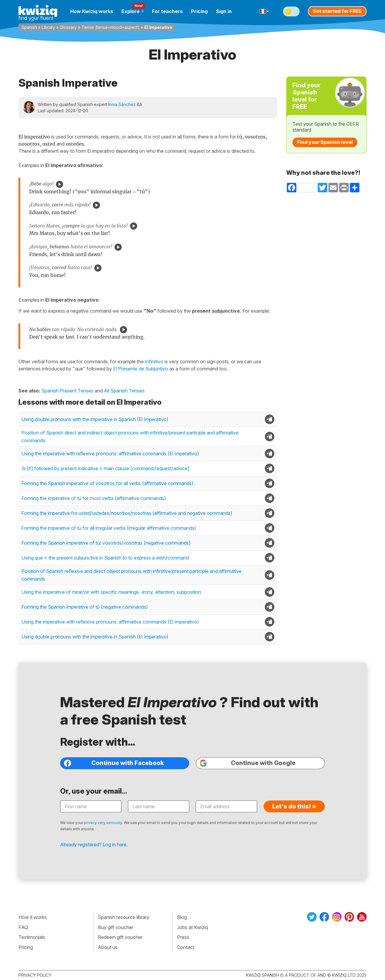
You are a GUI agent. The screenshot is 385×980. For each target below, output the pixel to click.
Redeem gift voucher (120, 937)
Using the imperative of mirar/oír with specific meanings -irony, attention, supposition (111, 592)
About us (108, 947)
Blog (182, 917)
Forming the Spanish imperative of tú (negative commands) (85, 607)
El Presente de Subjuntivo (141, 369)
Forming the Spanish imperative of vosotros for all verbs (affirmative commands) (107, 483)
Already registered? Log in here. (94, 845)
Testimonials (32, 937)
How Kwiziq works (92, 11)
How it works (33, 917)
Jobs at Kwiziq (192, 927)
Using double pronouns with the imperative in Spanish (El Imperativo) (95, 419)
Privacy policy (35, 975)
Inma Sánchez (122, 104)
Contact (186, 947)
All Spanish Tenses (124, 391)
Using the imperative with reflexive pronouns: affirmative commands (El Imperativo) (110, 454)
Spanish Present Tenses (67, 391)
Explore (133, 11)
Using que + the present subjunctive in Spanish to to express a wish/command (105, 558)
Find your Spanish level (325, 142)
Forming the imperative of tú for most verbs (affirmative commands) (94, 498)
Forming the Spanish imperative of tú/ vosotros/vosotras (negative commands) (106, 543)
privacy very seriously (103, 823)
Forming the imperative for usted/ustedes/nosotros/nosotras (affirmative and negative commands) (127, 513)
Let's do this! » (294, 806)
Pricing (199, 11)
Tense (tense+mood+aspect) (111, 27)
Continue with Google (248, 763)
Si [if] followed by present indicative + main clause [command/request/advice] (105, 468)
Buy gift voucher (116, 927)
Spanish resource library (124, 917)
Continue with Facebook (114, 763)
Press (183, 937)
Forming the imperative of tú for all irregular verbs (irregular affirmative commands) (109, 528)
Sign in (224, 11)
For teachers (167, 11)
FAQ (23, 927)
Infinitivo (154, 362)
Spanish (29, 27)
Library (48, 27)
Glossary (68, 27)
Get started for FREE (337, 11)
